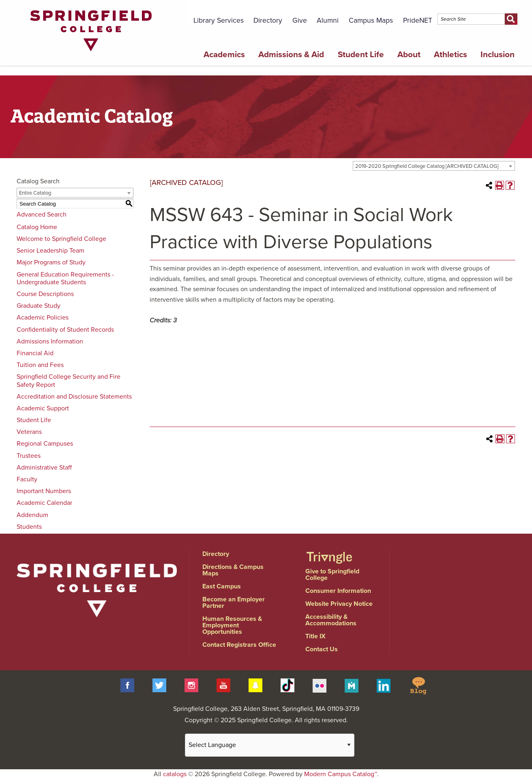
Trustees (29, 456)
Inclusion (498, 55)
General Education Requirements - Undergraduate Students (65, 278)
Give (300, 20)
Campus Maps (371, 20)
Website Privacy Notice (339, 604)
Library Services (219, 20)
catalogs (175, 774)
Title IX (315, 636)
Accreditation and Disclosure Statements (74, 397)
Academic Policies (43, 318)
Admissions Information (50, 341)
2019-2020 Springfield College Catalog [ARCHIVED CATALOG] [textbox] (427, 166)
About (409, 55)
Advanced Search (42, 215)
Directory (268, 20)
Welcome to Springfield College (61, 239)
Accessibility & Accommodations (331, 620)
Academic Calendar (44, 503)
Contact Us (322, 649)
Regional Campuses (45, 444)
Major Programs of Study (51, 262)
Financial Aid (35, 353)
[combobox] (434, 166)
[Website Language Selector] (270, 745)
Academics (224, 55)
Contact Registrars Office (239, 645)
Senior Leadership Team (50, 251)
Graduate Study (39, 306)
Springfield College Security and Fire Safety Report (69, 381)
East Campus (222, 586)
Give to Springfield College (332, 575)
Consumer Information (338, 591)
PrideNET (418, 20)
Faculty (27, 479)
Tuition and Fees (40, 365)
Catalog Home (37, 227)
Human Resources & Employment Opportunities (232, 625)
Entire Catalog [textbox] (35, 193)
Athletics (450, 55)
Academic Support (43, 408)
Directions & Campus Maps (233, 570)
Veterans (29, 432)
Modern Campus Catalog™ (341, 774)
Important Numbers (44, 491)
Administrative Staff (44, 468)
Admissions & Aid (291, 55)
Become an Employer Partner (234, 603)
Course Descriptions (45, 294)
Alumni (328, 20)
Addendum (32, 515)
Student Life (361, 55)
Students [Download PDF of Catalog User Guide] (29, 527)
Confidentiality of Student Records (65, 330)
